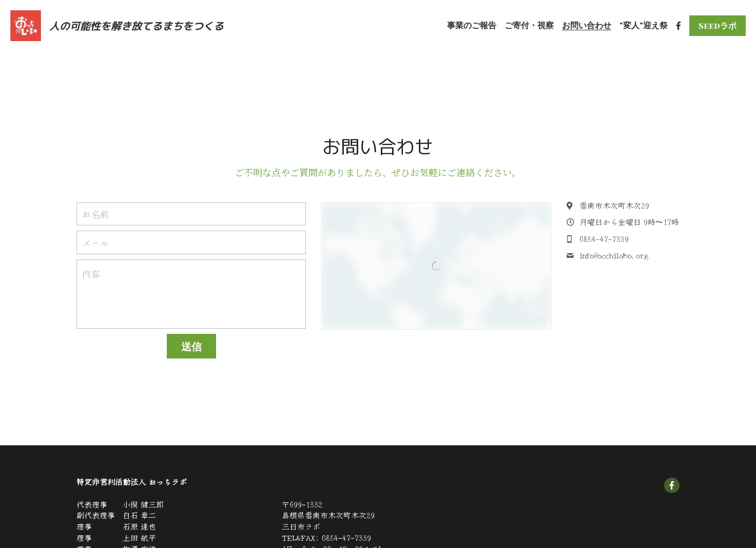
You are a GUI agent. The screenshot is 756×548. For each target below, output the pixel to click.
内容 (91, 273)
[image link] (26, 25)
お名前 (95, 214)
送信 (191, 346)
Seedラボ (718, 25)
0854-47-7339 (346, 537)
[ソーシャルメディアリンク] (679, 26)
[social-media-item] (672, 485)
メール (95, 242)
